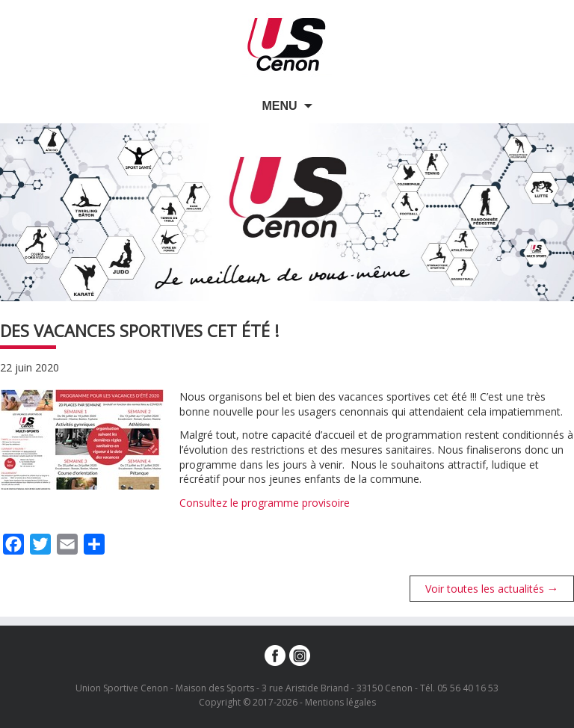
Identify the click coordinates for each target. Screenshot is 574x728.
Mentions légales (340, 702)
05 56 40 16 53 (468, 688)
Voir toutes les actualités (492, 588)
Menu (279, 106)
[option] (287, 212)
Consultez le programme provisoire (265, 503)
